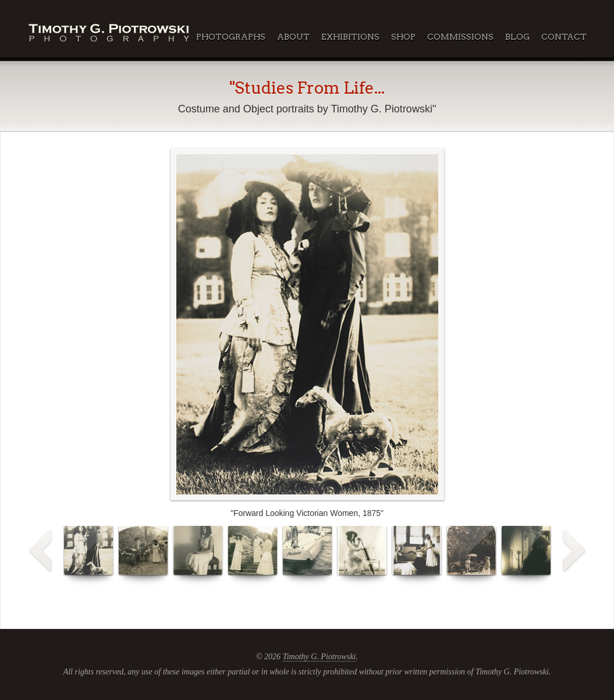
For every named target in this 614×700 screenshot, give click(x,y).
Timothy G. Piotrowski (320, 657)
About (293, 37)
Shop (403, 37)
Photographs (231, 37)
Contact (564, 37)
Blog (517, 37)
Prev (40, 551)
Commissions (460, 37)
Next (574, 551)
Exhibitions (350, 37)
